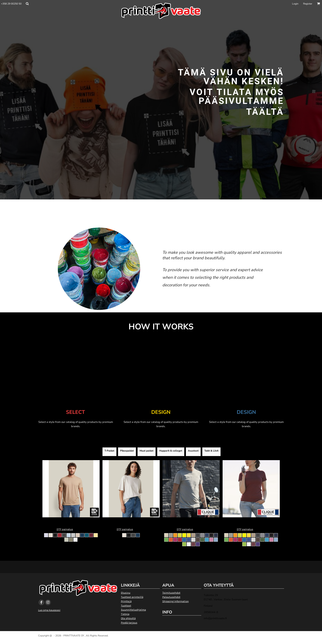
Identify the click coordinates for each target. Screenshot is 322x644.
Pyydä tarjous (129, 623)
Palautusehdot (171, 597)
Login (295, 4)
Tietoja (125, 614)
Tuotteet (126, 606)
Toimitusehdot (171, 593)
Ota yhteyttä (128, 618)
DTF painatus (65, 529)
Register (308, 4)
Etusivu (126, 593)
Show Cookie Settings (161, 641)
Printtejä (126, 601)
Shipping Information (176, 601)
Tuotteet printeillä (132, 597)
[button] (27, 4)
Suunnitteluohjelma (133, 610)
